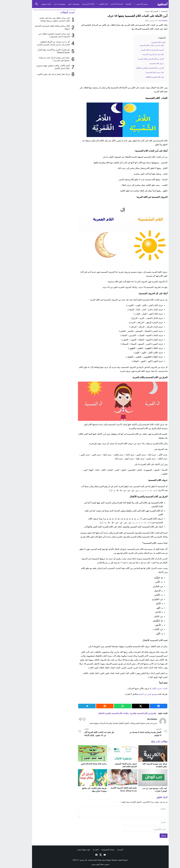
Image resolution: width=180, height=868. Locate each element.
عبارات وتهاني (36, 4)
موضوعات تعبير (63, 4)
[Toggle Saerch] (26, 4)
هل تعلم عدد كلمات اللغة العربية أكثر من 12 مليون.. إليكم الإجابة (90, 732)
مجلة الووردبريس (87, 864)
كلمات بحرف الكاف (149, 689)
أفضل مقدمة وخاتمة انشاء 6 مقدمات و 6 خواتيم (135, 732)
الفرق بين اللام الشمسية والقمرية (132, 713)
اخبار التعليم (93, 4)
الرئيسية (110, 850)
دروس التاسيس (132, 4)
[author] (135, 822)
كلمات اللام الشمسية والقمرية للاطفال (102, 713)
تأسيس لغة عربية (141, 11)
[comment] (112, 812)
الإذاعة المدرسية (78, 4)
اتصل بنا (85, 850)
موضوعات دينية (49, 4)
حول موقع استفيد (73, 850)
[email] (135, 829)
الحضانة (118, 4)
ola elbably (153, 21)
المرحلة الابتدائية (106, 4)
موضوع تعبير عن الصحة (138, 694)
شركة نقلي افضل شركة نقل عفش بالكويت (43, 74)
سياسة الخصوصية (98, 850)
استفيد (152, 4)
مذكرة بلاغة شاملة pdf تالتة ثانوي (84, 764)
